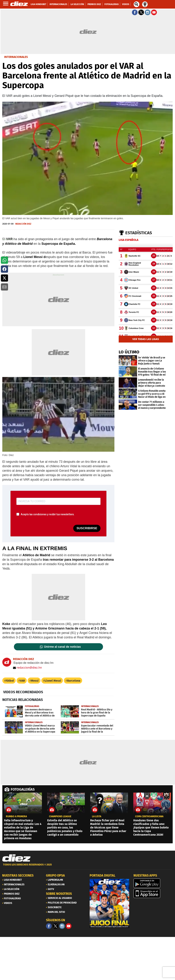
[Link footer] (16, 858)
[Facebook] (49, 926)
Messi (35, 681)
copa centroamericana (149, 817)
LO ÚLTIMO (129, 352)
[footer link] (87, 867)
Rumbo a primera (16, 817)
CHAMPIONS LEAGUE (60, 817)
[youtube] (69, 926)
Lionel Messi (53, 681)
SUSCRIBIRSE (87, 528)
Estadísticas (139, 233)
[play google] (153, 883)
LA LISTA (97, 817)
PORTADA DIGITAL (102, 875)
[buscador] (137, 4)
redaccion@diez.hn (27, 668)
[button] (4, 260)
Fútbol (10, 681)
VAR (22, 681)
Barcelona (74, 681)
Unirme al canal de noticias (62, 647)
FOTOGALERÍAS (23, 789)
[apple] (153, 893)
